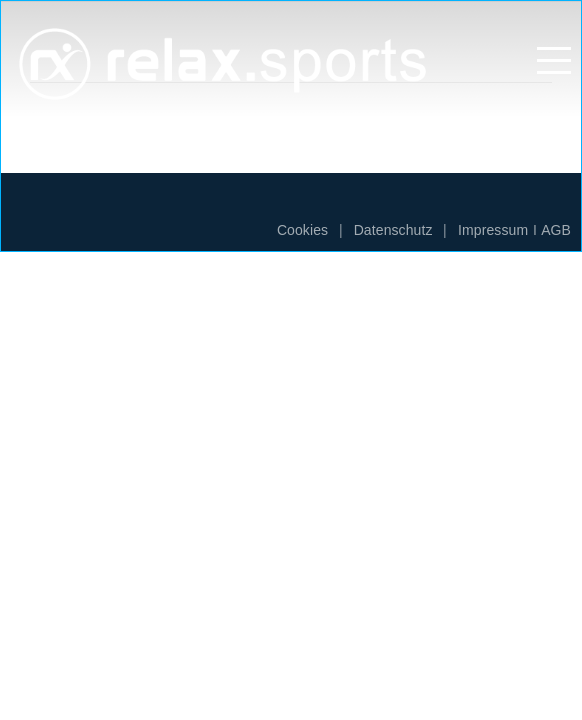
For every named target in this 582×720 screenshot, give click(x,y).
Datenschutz (393, 230)
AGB (556, 230)
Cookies (302, 230)
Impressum (493, 230)
